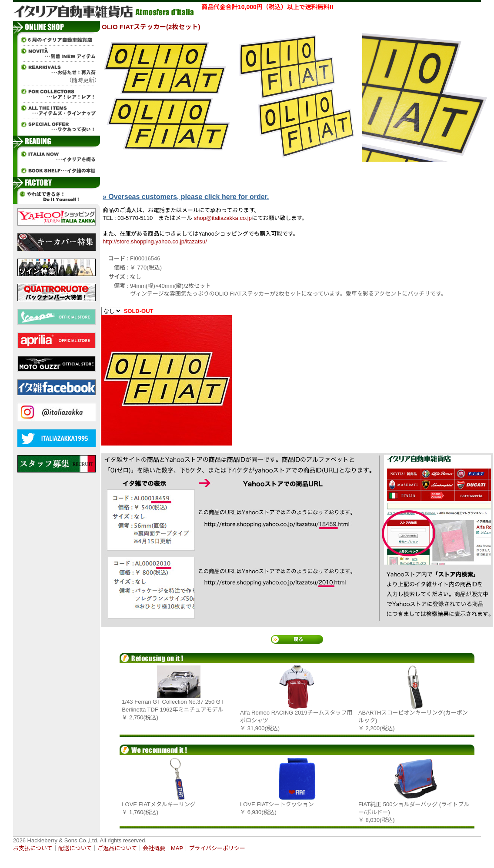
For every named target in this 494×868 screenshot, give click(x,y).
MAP (177, 848)
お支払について (33, 848)
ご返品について (117, 848)
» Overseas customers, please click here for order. (186, 197)
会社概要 (154, 848)
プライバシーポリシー (217, 848)
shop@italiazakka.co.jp (223, 218)
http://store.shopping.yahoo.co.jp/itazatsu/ (155, 241)
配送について (75, 848)
